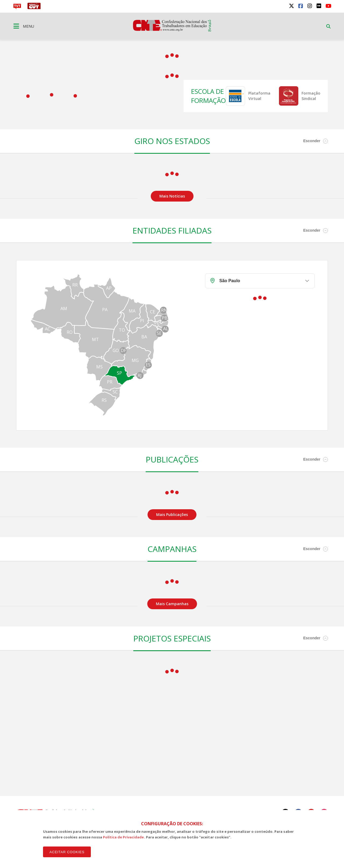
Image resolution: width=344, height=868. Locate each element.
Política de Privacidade (123, 837)
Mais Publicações (172, 514)
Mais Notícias (172, 196)
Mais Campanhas (172, 604)
